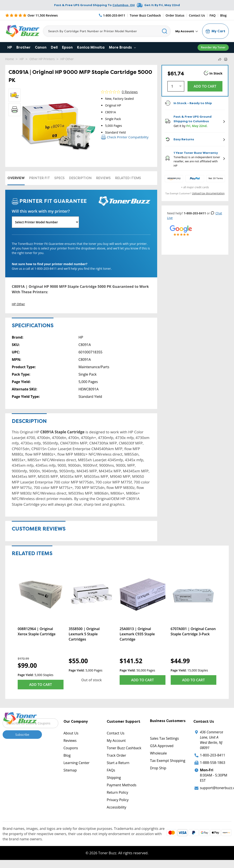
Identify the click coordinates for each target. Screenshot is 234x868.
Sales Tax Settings (164, 738)
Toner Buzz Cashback (145, 15)
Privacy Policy (118, 800)
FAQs (111, 770)
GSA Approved (162, 746)
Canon (41, 47)
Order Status (175, 15)
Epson (67, 47)
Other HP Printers (42, 59)
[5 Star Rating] (32, 15)
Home (10, 59)
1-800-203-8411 (213, 755)
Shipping (114, 778)
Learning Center (77, 763)
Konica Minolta (91, 47)
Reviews (103, 178)
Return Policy (117, 792)
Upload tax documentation (208, 193)
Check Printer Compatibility (125, 137)
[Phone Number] (112, 15)
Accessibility (116, 807)
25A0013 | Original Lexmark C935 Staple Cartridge (137, 634)
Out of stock (91, 680)
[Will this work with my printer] (45, 222)
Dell (54, 47)
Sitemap (70, 770)
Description (80, 178)
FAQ (213, 15)
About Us (71, 733)
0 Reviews (130, 92)
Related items (128, 178)
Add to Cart (41, 685)
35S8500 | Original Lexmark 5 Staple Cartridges (84, 634)
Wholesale (158, 753)
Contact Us (197, 15)
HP (10, 47)
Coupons (71, 748)
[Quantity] (176, 86)
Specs (59, 178)
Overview (16, 178)
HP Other (67, 59)
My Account (187, 31)
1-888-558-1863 (213, 763)
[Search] (107, 31)
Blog (223, 15)
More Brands (122, 47)
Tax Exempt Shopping (168, 761)
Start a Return (118, 763)
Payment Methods (122, 785)
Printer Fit (40, 178)
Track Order (116, 755)
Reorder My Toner (213, 47)
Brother (23, 47)
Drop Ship (158, 768)
